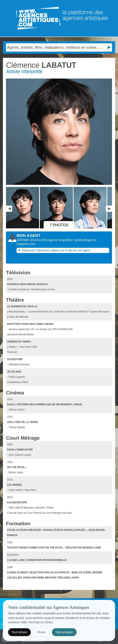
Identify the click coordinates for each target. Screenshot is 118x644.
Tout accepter (64, 632)
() (60, 240)
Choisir (41, 632)
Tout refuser (19, 632)
